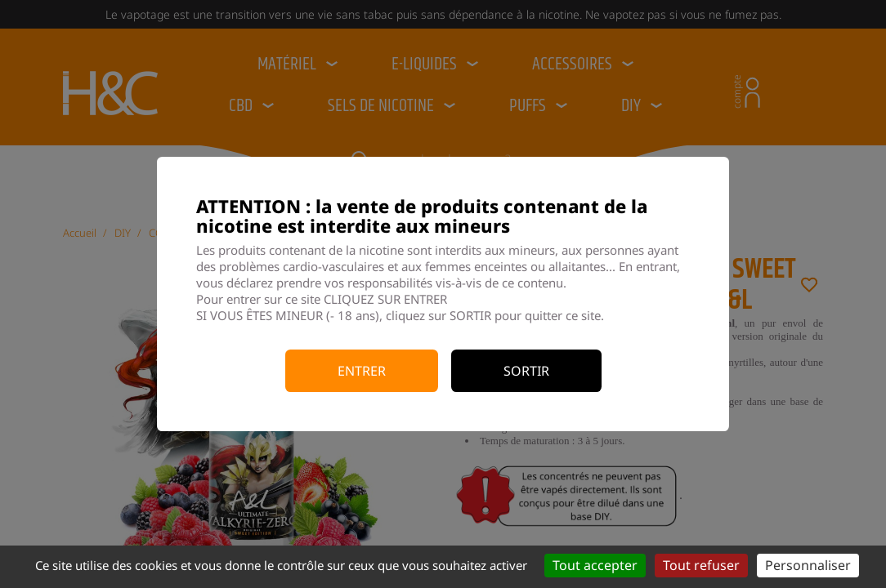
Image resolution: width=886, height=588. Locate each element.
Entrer (362, 371)
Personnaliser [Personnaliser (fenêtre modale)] (808, 565)
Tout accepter (595, 565)
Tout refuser (701, 565)
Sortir (526, 371)
